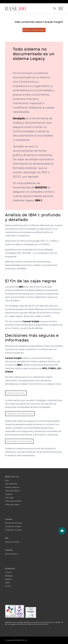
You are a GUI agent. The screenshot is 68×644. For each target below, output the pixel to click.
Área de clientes (11, 554)
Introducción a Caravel (14, 523)
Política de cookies (12, 504)
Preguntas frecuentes (14, 530)
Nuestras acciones (12, 542)
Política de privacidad (13, 501)
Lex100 (8, 586)
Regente (8, 579)
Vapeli (7, 583)
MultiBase (9, 576)
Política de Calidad (12, 491)
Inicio (7, 480)
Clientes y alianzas (12, 487)
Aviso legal (9, 498)
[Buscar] (53, 8)
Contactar (9, 494)
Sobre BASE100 (11, 484)
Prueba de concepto (13, 526)
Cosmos (8, 572)
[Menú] (59, 8)
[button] (62, 531)
